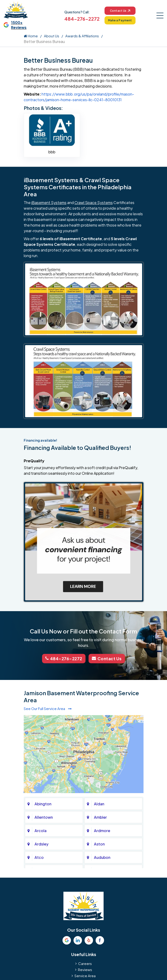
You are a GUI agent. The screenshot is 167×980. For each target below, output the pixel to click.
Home (31, 36)
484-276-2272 (82, 19)
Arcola (41, 830)
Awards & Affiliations (82, 36)
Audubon (102, 857)
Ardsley (41, 843)
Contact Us (120, 11)
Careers (85, 963)
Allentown (44, 817)
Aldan (99, 803)
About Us (52, 36)
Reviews (85, 969)
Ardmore (102, 830)
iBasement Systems (49, 203)
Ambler (100, 817)
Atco (39, 857)
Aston (99, 843)
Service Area (85, 975)
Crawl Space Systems (94, 203)
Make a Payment (120, 20)
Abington (43, 803)
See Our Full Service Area (48, 708)
